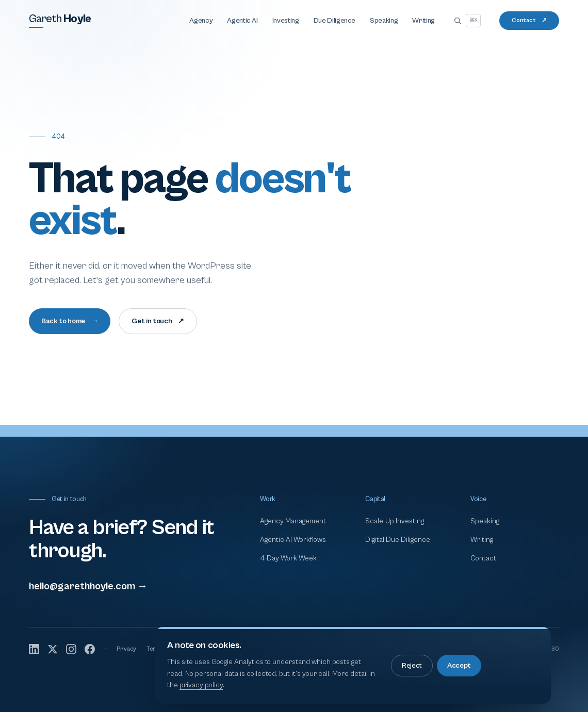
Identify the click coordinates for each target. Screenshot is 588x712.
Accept (459, 666)
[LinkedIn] (34, 649)
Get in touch (158, 321)
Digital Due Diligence (398, 540)
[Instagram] (71, 649)
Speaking (384, 21)
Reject (412, 666)
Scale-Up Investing (395, 521)
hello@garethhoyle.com (88, 586)
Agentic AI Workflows (293, 540)
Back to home (70, 321)
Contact (529, 21)
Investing (286, 21)
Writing (423, 21)
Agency (201, 21)
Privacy (126, 649)
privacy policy (201, 685)
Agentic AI (242, 21)
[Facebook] (90, 649)
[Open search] (467, 21)
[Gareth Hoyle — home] (60, 21)
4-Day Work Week (288, 558)
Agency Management (293, 521)
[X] (53, 649)
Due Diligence (334, 21)
